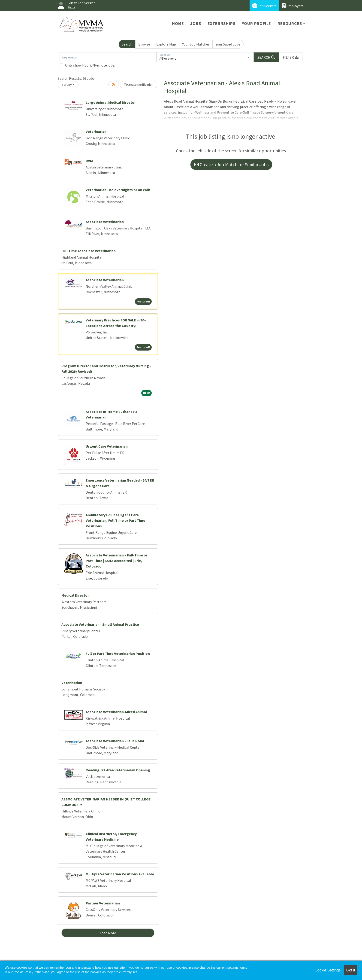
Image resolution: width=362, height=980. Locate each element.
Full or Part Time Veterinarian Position (118, 653)
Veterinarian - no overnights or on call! (118, 190)
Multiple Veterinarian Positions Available (120, 874)
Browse (144, 44)
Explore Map (166, 44)
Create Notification (139, 85)
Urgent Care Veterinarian (107, 446)
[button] (291, 57)
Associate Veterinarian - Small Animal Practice (100, 624)
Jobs (196, 23)
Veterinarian (96, 131)
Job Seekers (264, 6)
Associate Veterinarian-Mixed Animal (116, 712)
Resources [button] (290, 23)
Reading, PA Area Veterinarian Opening (118, 770)
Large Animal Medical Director (111, 102)
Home (178, 23)
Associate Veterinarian (105, 222)
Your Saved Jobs (228, 44)
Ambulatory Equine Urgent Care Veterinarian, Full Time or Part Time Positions (115, 520)
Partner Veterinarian (103, 903)
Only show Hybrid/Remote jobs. (90, 65)
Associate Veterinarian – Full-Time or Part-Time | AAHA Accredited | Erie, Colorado (116, 561)
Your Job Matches (196, 44)
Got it (351, 970)
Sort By (67, 85)
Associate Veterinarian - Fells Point (115, 741)
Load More (108, 933)
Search (127, 44)
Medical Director (75, 595)
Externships (222, 23)
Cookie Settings (328, 970)
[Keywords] (108, 57)
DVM (89, 161)
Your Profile (257, 23)
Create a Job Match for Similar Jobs (231, 164)
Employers (293, 6)
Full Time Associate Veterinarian (89, 251)
